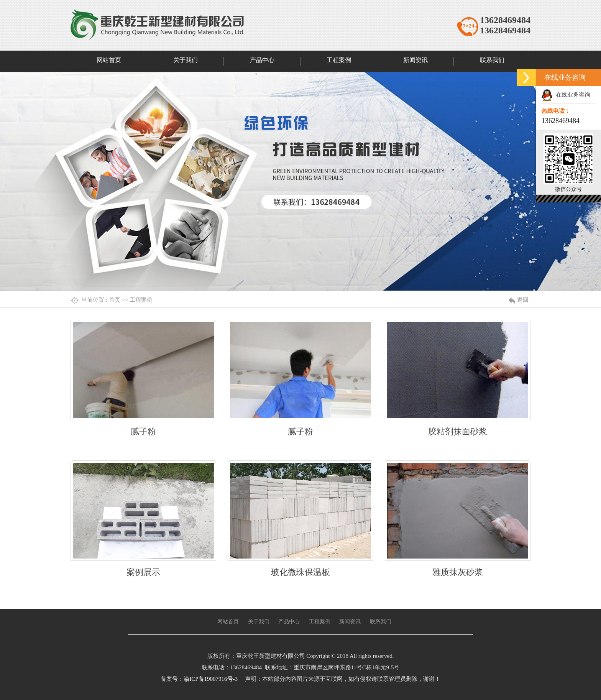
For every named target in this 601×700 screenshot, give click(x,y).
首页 (115, 300)
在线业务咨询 (566, 95)
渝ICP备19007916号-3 (211, 679)
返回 (523, 300)
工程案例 (141, 300)
